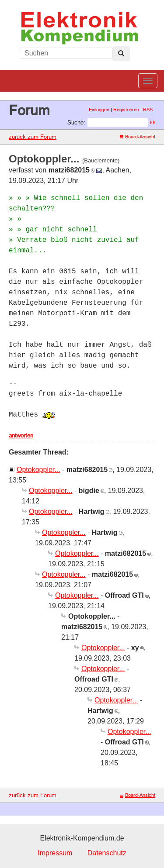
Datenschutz (107, 853)
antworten (21, 435)
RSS (148, 110)
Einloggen (99, 110)
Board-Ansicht (138, 137)
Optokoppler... (38, 470)
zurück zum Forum (33, 137)
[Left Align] (121, 54)
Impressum (55, 853)
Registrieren (126, 110)
